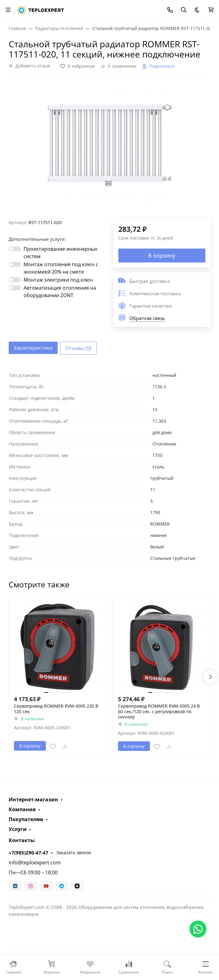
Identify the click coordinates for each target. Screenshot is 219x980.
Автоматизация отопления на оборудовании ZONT (60, 292)
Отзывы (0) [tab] (78, 348)
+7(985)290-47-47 (28, 853)
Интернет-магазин (33, 799)
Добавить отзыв (33, 66)
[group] (109, 149)
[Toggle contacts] (170, 10)
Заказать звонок (74, 852)
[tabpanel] (109, 467)
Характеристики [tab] (33, 348)
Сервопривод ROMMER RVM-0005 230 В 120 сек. (56, 709)
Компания (22, 809)
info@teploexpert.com (35, 863)
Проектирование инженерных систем (60, 253)
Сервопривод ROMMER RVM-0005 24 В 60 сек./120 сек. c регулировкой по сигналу (159, 712)
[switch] (15, 249)
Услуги (18, 829)
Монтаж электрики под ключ (58, 280)
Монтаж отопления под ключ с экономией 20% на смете (61, 268)
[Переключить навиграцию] (8, 10)
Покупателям (26, 819)
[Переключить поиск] (184, 10)
